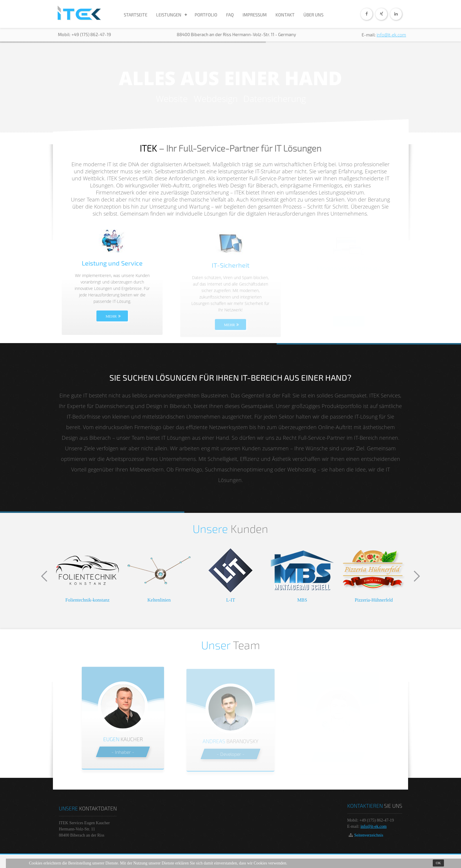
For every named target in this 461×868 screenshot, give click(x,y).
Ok (438, 863)
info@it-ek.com (391, 35)
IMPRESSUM (255, 15)
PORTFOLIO (206, 15)
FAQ (230, 15)
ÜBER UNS (313, 15)
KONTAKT (285, 15)
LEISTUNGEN (169, 15)
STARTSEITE (136, 15)
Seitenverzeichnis (369, 835)
